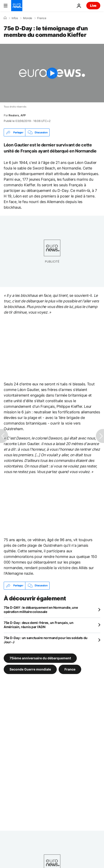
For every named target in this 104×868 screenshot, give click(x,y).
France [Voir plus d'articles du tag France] (70, 669)
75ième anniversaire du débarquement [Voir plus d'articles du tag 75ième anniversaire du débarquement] (40, 658)
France (42, 18)
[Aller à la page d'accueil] (17, 6)
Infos (15, 18)
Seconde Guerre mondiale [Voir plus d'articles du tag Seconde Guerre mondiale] (30, 669)
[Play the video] (52, 73)
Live (93, 5)
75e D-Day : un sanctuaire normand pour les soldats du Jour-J (46, 640)
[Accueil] (5, 18)
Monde (28, 18)
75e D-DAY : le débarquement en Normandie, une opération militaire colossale (41, 610)
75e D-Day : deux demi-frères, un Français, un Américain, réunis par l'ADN (39, 625)
